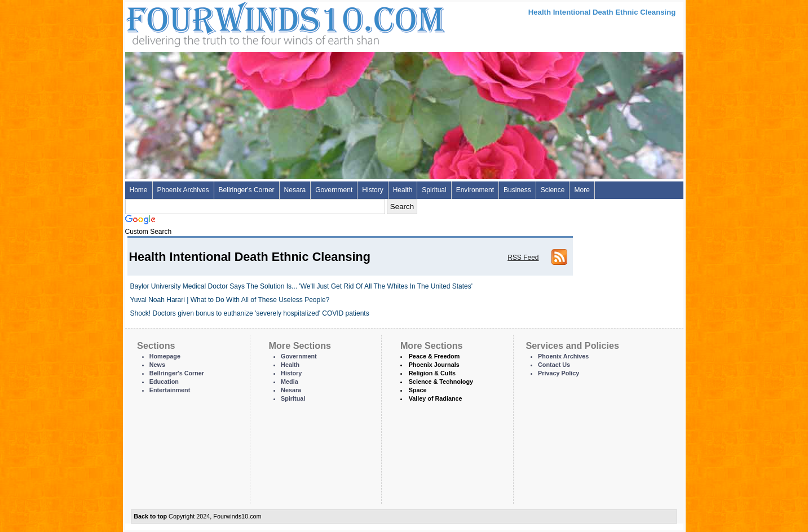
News (157, 365)
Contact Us (554, 365)
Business (517, 190)
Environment (475, 190)
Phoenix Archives (183, 190)
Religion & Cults (432, 373)
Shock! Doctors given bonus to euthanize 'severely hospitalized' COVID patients (250, 313)
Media (290, 382)
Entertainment (170, 390)
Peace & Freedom (434, 356)
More (582, 190)
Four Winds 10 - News (238, 22)
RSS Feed (523, 258)
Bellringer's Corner (247, 190)
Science (553, 190)
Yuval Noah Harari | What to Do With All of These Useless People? (230, 300)
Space (418, 390)
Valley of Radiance (436, 398)
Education (164, 382)
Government (334, 190)
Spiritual (434, 190)
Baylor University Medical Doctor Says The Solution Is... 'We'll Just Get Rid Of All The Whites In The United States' (302, 286)
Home (139, 190)
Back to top (150, 516)
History (372, 190)
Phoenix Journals (434, 365)
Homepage (165, 356)
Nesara (295, 190)
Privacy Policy (558, 373)
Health (403, 190)
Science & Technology (441, 382)
